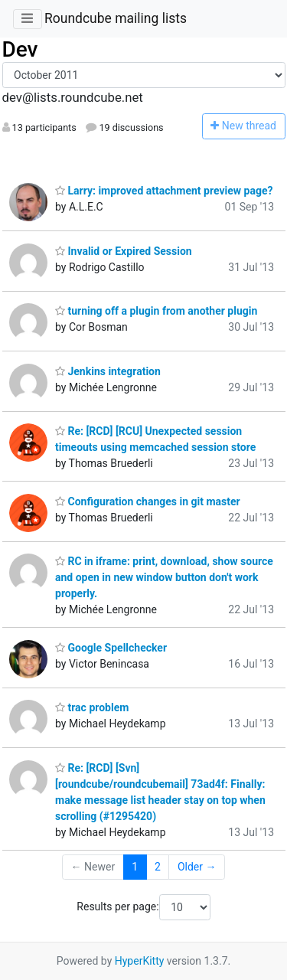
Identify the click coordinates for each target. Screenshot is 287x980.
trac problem (92, 707)
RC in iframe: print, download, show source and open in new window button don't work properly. (164, 577)
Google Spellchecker (111, 648)
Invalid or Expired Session (124, 251)
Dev (20, 49)
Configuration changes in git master (148, 501)
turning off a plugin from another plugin (156, 311)
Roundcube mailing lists (116, 18)
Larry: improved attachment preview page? (164, 191)
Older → (197, 867)
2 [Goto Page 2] (158, 867)
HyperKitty (140, 961)
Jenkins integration (108, 371)
